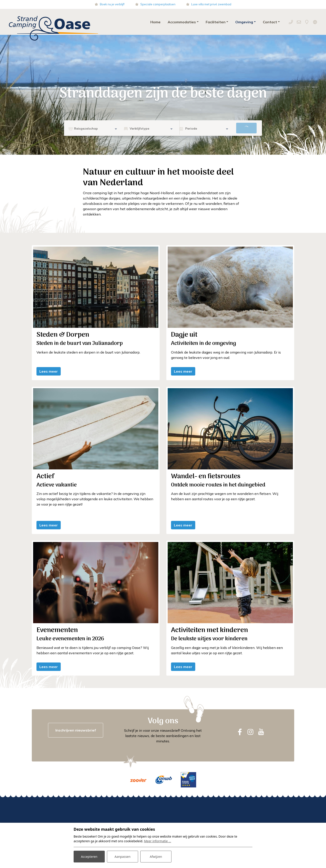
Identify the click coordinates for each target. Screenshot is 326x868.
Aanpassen (123, 857)
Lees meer (49, 371)
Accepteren (89, 857)
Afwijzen (156, 857)
